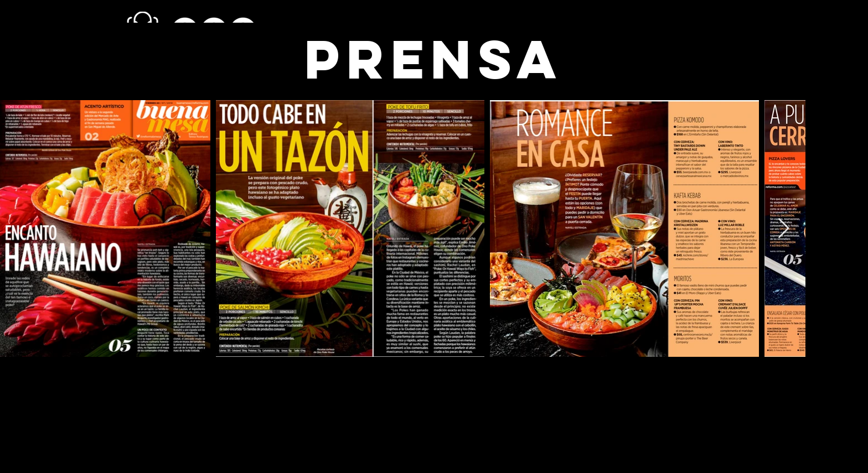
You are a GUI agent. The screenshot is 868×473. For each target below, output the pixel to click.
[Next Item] (784, 229)
